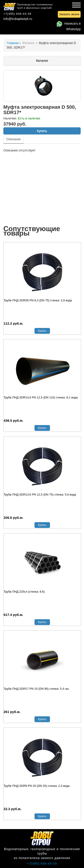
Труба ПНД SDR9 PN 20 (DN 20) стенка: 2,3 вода (37, 786)
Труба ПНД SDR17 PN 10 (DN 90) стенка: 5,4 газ (36, 689)
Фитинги (29, 43)
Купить (42, 131)
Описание (13, 139)
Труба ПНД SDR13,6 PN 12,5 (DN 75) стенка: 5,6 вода (40, 495)
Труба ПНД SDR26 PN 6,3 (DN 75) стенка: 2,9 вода (38, 300)
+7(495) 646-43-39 (17, 14)
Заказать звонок (69, 14)
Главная (13, 43)
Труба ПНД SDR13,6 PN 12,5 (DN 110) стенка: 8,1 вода (41, 397)
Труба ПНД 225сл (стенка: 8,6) (24, 592)
